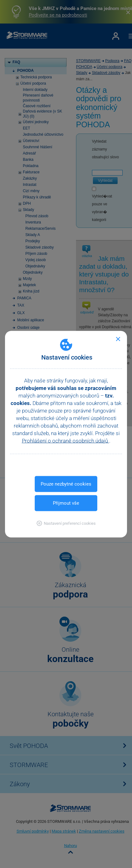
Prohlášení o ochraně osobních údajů (66, 440)
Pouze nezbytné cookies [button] (66, 484)
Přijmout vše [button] (66, 503)
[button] (66, 523)
